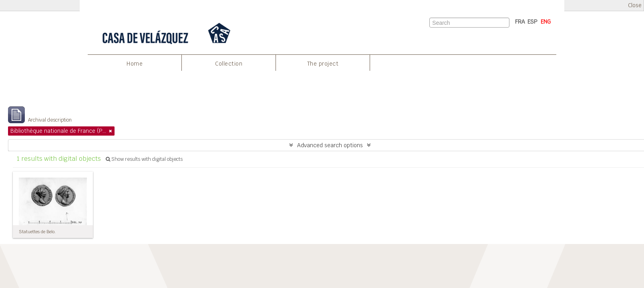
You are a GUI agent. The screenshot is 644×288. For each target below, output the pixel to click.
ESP (532, 22)
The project (323, 64)
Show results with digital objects (144, 159)
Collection (229, 64)
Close (635, 5)
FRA (520, 22)
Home (135, 64)
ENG (546, 22)
